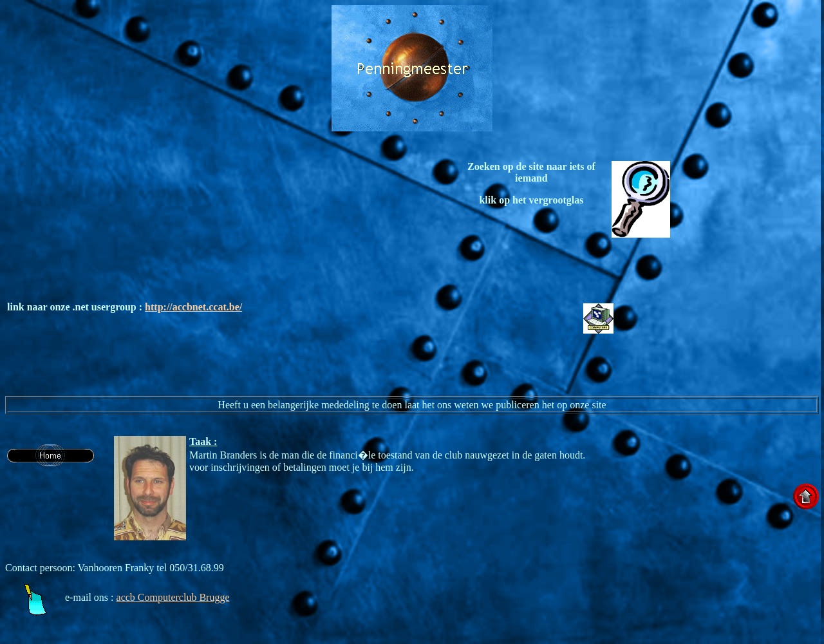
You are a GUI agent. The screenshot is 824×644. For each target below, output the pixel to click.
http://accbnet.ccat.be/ (193, 307)
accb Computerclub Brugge (173, 597)
